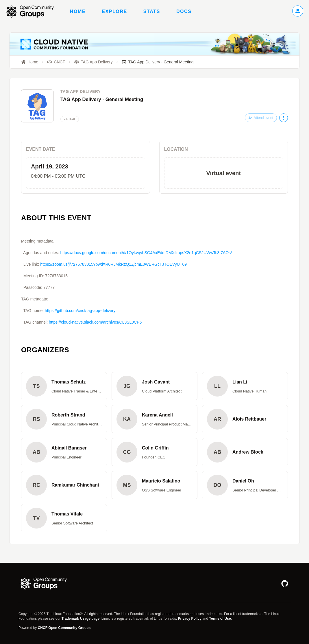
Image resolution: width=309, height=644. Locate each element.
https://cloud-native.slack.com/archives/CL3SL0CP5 (95, 322)
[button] (64, 386)
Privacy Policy (189, 619)
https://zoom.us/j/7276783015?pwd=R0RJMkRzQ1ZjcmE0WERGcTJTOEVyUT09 (113, 264)
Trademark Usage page (81, 619)
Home (78, 11)
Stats (152, 11)
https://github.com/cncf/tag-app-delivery (80, 311)
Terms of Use (220, 619)
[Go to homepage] (33, 12)
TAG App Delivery (81, 91)
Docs (184, 11)
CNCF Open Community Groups (64, 628)
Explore (114, 11)
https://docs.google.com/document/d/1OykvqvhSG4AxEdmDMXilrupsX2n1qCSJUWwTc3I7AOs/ (146, 253)
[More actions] (284, 118)
